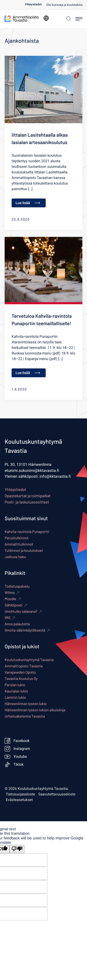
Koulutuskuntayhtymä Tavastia (29, 660)
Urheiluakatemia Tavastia (25, 716)
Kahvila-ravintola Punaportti (27, 532)
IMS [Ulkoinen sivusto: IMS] (8, 618)
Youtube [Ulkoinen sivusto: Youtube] (16, 757)
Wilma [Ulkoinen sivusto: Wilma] (10, 593)
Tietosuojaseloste (20, 794)
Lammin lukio (15, 697)
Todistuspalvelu (17, 586)
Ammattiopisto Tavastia (24, 666)
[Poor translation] (17, 849)
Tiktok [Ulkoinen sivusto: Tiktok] (14, 765)
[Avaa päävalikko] (79, 19)
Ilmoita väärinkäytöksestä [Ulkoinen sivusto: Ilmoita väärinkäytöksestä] (25, 630)
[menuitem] (36, 5)
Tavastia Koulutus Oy (21, 679)
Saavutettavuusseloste (57, 794)
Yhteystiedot (33, 5)
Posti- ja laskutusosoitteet (27, 502)
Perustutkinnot (17, 538)
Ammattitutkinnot (19, 544)
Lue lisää (28, 203)
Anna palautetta (17, 624)
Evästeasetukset (19, 800)
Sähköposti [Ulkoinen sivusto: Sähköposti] (14, 605)
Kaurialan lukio (16, 691)
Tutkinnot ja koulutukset (24, 551)
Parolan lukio (15, 685)
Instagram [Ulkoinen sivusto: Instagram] (17, 749)
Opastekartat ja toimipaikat (28, 496)
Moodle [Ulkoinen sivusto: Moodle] (10, 599)
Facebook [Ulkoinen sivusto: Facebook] (17, 741)
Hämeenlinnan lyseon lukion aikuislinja (35, 710)
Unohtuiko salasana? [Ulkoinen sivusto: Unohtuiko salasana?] (21, 611)
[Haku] (68, 19)
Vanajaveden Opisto (20, 672)
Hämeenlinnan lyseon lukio (26, 704)
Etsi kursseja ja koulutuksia (64, 5)
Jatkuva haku (15, 557)
